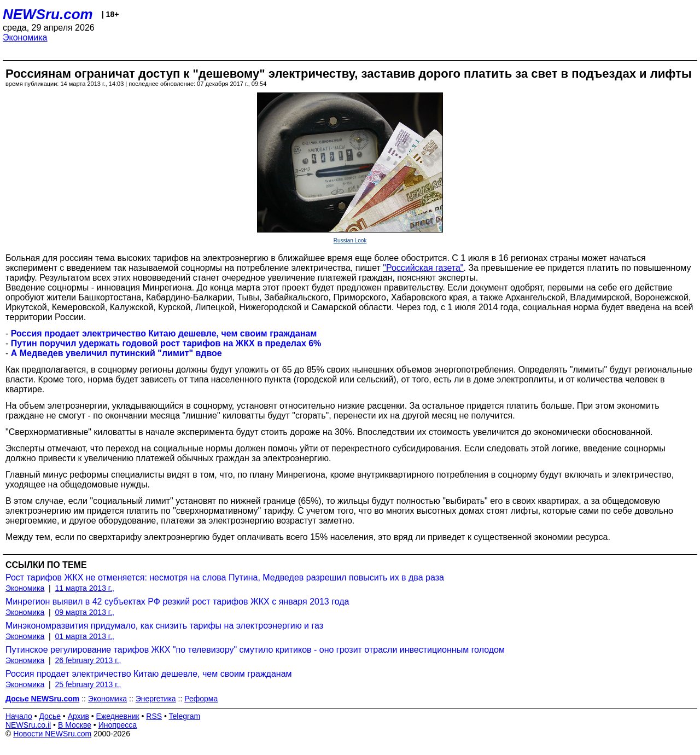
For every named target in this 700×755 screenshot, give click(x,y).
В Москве (75, 725)
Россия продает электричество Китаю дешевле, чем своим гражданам (149, 674)
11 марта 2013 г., (85, 588)
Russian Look (350, 240)
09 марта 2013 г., (85, 612)
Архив (78, 716)
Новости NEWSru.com (52, 734)
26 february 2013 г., (88, 660)
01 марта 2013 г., (85, 636)
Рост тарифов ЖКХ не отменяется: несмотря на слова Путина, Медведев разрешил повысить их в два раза (225, 577)
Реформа (201, 699)
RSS (154, 716)
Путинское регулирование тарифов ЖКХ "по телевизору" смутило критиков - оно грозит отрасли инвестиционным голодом (255, 650)
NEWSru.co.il (28, 725)
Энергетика (156, 699)
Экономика (25, 37)
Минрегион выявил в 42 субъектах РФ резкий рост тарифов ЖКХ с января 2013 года (177, 602)
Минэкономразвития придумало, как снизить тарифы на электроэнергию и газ (164, 626)
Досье (50, 716)
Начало (19, 716)
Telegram (185, 716)
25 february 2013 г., (88, 684)
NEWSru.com (48, 14)
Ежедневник (118, 716)
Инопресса (118, 725)
